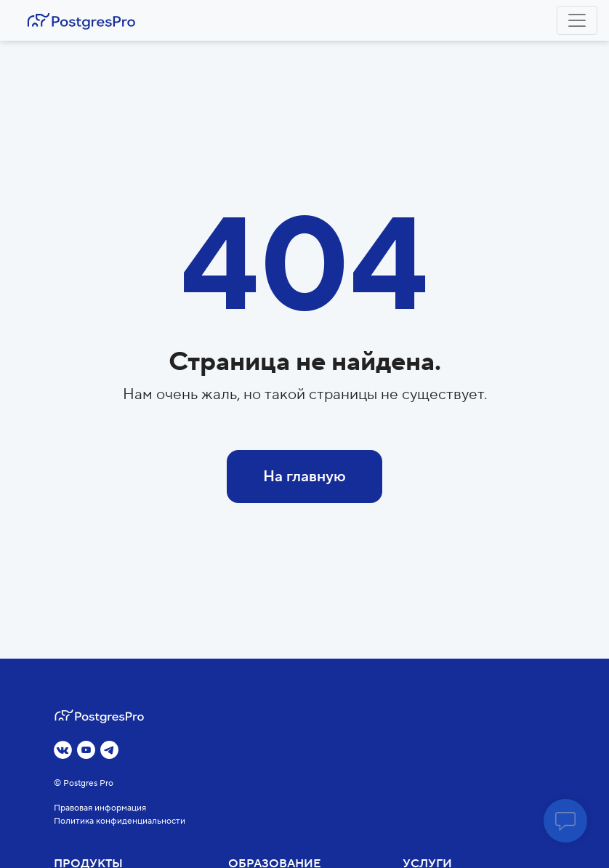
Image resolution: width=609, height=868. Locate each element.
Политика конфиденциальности (120, 821)
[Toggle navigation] (577, 20)
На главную (304, 477)
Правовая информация (100, 808)
